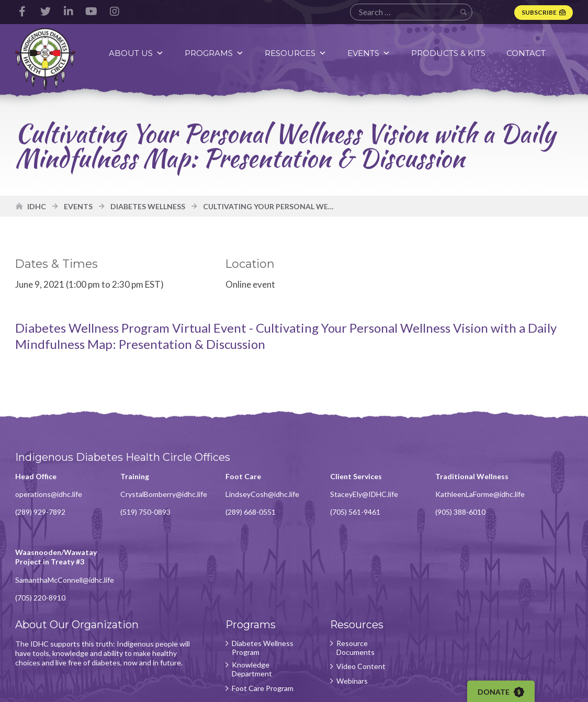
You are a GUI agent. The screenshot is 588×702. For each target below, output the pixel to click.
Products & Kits (450, 53)
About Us (138, 53)
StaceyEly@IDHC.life (344, 498)
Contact (528, 53)
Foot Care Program (234, 629)
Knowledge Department (238, 607)
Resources (297, 53)
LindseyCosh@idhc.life (249, 498)
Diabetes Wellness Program (248, 585)
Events (370, 53)
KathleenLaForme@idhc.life (452, 507)
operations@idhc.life (49, 498)
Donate (504, 692)
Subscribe (539, 12)
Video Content (341, 604)
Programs (216, 53)
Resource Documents (335, 585)
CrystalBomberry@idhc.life (157, 498)
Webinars (332, 618)
